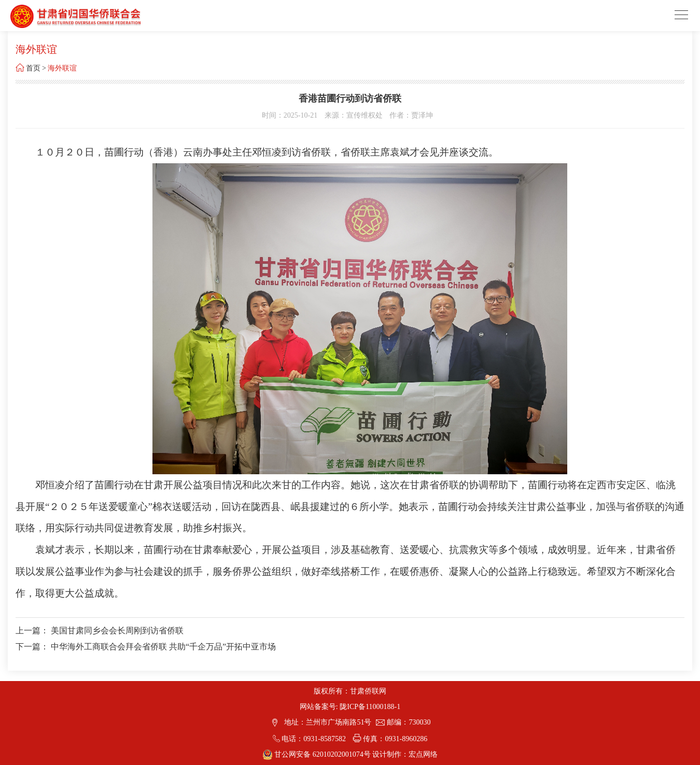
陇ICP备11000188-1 (370, 707)
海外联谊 (62, 68)
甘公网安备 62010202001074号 (318, 754)
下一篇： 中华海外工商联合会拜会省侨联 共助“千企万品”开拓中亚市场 (146, 647)
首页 (33, 68)
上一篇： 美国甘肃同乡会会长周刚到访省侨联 (100, 631)
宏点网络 (423, 754)
